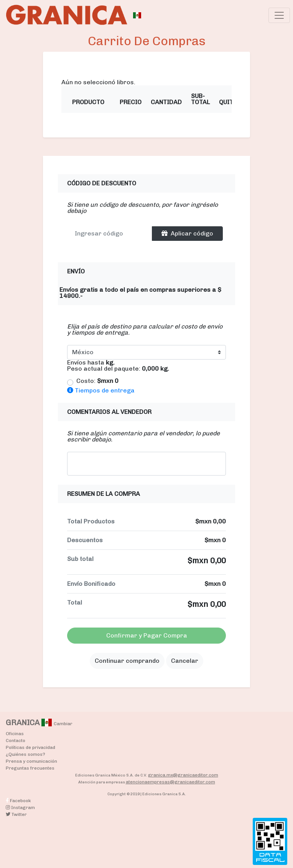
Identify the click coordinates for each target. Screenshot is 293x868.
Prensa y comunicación (31, 761)
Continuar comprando (127, 661)
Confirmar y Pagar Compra (147, 635)
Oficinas (15, 734)
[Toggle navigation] (279, 15)
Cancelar (185, 661)
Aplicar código (187, 233)
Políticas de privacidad (30, 747)
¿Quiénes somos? (26, 754)
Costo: (97, 381)
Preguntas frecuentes (30, 768)
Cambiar (63, 724)
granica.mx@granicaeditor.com (183, 775)
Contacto (16, 740)
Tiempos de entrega (101, 390)
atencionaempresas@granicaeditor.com (170, 782)
